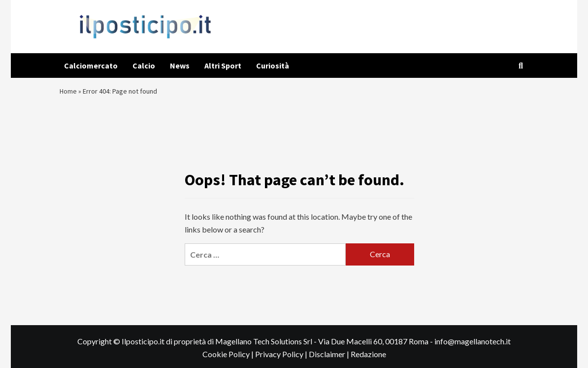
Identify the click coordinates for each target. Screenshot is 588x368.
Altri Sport (223, 66)
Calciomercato (91, 66)
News (180, 66)
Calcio (144, 66)
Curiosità (273, 66)
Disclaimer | (330, 360)
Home (69, 94)
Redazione (368, 360)
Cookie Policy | (229, 360)
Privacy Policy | (282, 360)
